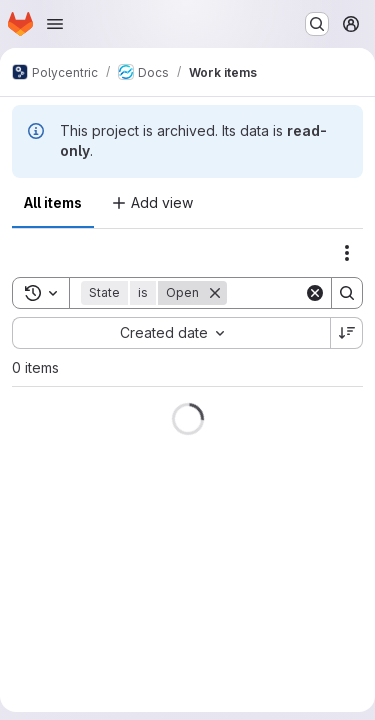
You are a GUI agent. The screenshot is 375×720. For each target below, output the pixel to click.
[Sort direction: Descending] (347, 333)
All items (53, 202)
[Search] (347, 293)
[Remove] (215, 293)
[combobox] (171, 333)
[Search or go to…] (317, 24)
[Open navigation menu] (55, 24)
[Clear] (315, 293)
